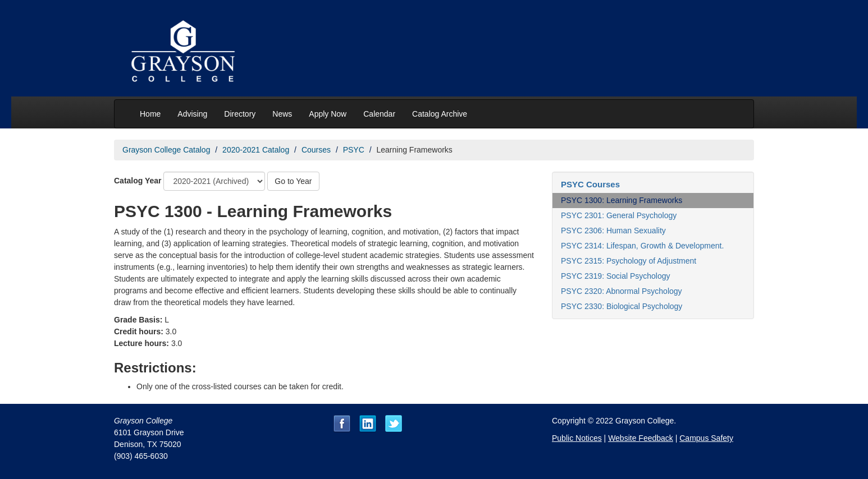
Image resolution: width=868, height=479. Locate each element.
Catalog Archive (440, 114)
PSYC (354, 150)
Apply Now (328, 114)
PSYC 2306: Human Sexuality (613, 231)
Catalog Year (138, 181)
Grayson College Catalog (166, 150)
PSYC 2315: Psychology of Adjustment (629, 261)
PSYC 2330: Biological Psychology (622, 306)
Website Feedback (641, 438)
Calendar (379, 114)
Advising (192, 114)
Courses (316, 150)
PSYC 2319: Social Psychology (616, 276)
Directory (240, 114)
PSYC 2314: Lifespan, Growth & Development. (642, 246)
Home (150, 114)
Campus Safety (706, 438)
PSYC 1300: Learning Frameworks (622, 200)
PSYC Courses (590, 184)
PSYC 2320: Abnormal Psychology (622, 291)
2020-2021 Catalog (256, 150)
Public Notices (577, 438)
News (282, 114)
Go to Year (293, 181)
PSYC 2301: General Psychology (619, 215)
